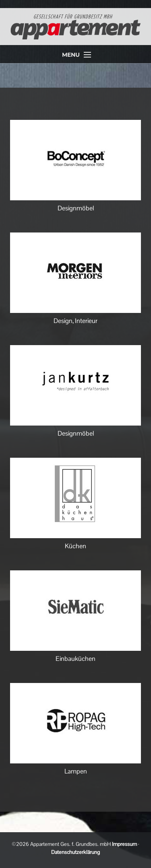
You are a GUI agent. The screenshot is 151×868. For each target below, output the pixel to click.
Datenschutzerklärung (75, 852)
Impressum (124, 844)
